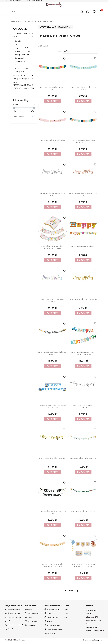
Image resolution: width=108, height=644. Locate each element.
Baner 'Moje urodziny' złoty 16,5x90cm (52, 458)
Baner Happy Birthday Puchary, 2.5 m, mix (83, 458)
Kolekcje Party (19, 72)
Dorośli (17, 41)
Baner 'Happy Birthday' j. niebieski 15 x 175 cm (83, 88)
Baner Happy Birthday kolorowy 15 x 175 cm (52, 88)
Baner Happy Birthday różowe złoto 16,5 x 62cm (83, 194)
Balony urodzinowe (21, 68)
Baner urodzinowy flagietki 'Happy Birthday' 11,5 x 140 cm (83, 141)
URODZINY (17, 37)
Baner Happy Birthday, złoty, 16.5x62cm (83, 299)
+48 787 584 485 (92, 627)
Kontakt (66, 610)
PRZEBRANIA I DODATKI (23, 85)
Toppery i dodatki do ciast (23, 48)
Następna (74, 591)
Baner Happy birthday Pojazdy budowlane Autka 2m (52, 353)
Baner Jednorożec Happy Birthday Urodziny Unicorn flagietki (52, 247)
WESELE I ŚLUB (19, 76)
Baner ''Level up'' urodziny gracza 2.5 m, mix (52, 512)
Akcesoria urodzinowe (22, 51)
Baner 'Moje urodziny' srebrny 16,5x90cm (83, 406)
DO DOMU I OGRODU (22, 34)
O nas (66, 613)
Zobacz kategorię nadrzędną (55, 27)
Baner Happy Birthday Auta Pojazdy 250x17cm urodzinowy (83, 353)
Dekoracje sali (19, 58)
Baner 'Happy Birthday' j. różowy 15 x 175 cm (52, 141)
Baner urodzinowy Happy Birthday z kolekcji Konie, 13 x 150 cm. (52, 565)
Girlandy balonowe (21, 65)
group (97, 640)
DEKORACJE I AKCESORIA (23, 88)
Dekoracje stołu (20, 61)
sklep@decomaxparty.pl (95, 631)
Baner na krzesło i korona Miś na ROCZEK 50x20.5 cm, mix (83, 565)
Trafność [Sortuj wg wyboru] (80, 51)
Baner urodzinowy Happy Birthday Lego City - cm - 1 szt (52, 406)
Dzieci (17, 44)
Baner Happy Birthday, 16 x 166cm (83, 246)
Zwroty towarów (50, 633)
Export (15, 82)
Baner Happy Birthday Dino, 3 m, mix (83, 511)
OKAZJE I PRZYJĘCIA (21, 79)
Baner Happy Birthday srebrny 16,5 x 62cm (52, 194)
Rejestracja (28, 610)
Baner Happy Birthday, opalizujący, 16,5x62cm (52, 300)
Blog (65, 617)
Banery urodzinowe (22, 55)
